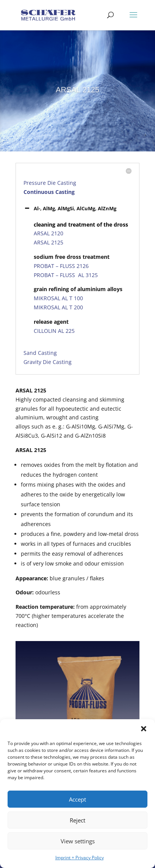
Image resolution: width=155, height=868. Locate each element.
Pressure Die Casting (50, 183)
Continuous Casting (49, 192)
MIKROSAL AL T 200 (58, 307)
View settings (78, 841)
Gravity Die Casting (48, 362)
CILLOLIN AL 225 (54, 331)
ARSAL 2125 (49, 242)
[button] (144, 729)
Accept (77, 799)
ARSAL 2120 (49, 233)
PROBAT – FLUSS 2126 (61, 266)
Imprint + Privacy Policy (80, 858)
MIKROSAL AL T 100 (58, 298)
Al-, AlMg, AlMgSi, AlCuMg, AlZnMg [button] (70, 208)
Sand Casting (40, 353)
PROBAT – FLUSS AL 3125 (66, 275)
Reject (77, 820)
